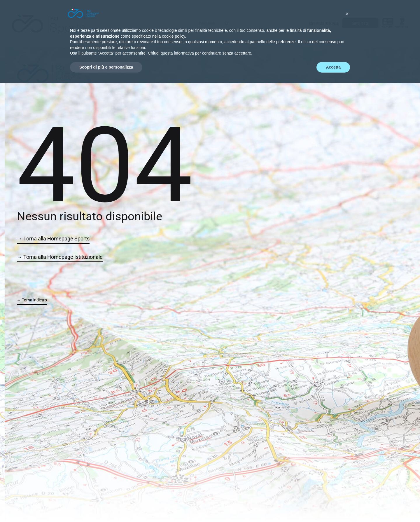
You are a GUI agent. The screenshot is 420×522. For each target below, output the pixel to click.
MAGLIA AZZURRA (280, 41)
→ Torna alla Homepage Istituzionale (60, 257)
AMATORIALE (221, 41)
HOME (121, 41)
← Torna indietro (32, 300)
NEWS (304, 41)
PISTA (152, 41)
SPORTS (360, 23)
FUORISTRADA (173, 41)
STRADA (137, 41)
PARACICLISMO (249, 41)
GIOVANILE (197, 41)
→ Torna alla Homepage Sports (53, 239)
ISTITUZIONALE (324, 23)
